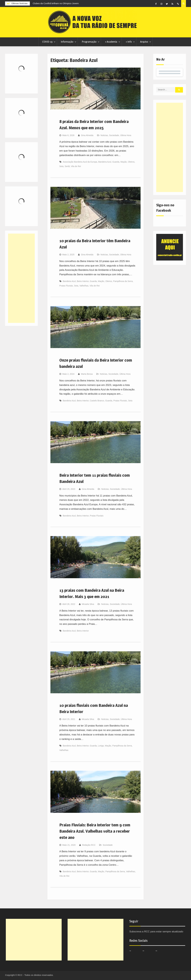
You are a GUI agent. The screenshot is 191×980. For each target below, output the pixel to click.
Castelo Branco (97, 401)
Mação (124, 162)
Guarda (116, 162)
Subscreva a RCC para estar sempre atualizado (156, 932)
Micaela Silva (88, 604)
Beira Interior (83, 281)
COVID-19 (47, 42)
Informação (67, 42)
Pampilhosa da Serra (123, 281)
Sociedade (114, 135)
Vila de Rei (76, 166)
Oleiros (131, 162)
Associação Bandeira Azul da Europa (80, 162)
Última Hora (126, 135)
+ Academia (111, 42)
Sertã (67, 166)
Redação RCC (89, 845)
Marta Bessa (87, 374)
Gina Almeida (87, 135)
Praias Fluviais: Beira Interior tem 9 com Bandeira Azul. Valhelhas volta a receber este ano (95, 831)
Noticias (104, 135)
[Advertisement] (170, 147)
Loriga (101, 746)
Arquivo (144, 42)
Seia (61, 166)
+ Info (129, 42)
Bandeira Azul (105, 162)
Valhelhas (84, 286)
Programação (89, 42)
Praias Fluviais (66, 286)
